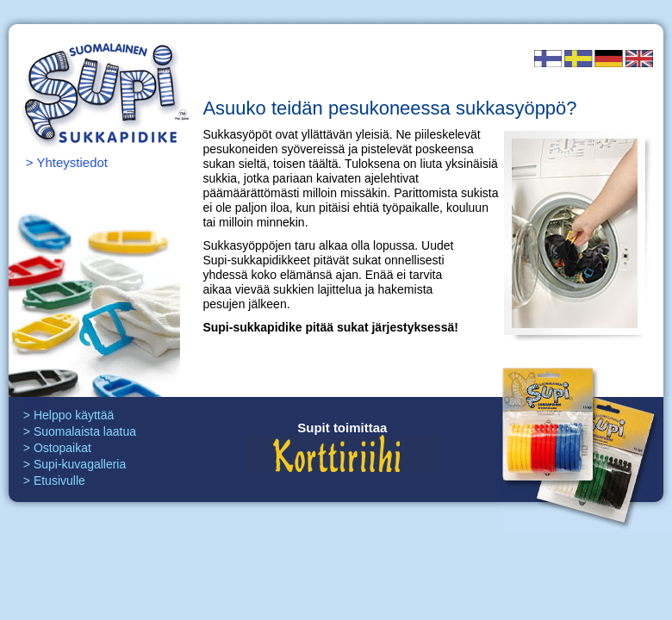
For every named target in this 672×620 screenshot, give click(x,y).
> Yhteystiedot (67, 162)
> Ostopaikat (57, 448)
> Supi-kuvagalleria (75, 464)
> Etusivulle (54, 480)
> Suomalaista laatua (80, 431)
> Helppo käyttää (68, 415)
